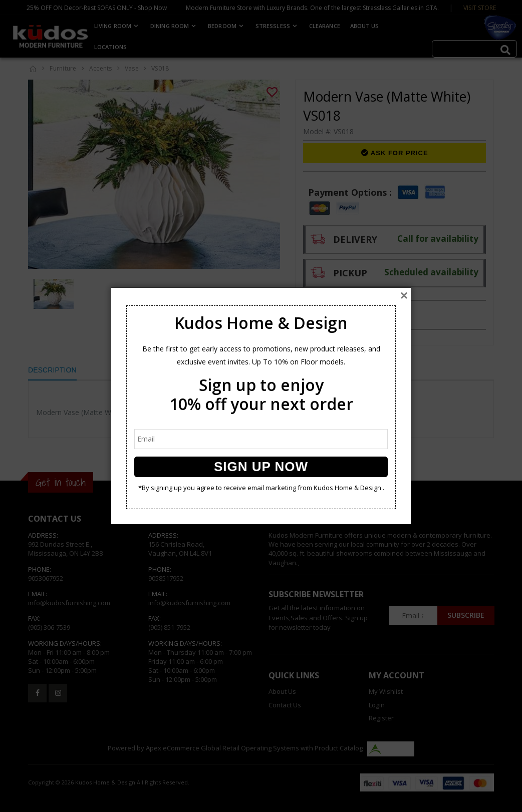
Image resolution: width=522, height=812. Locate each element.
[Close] (404, 295)
